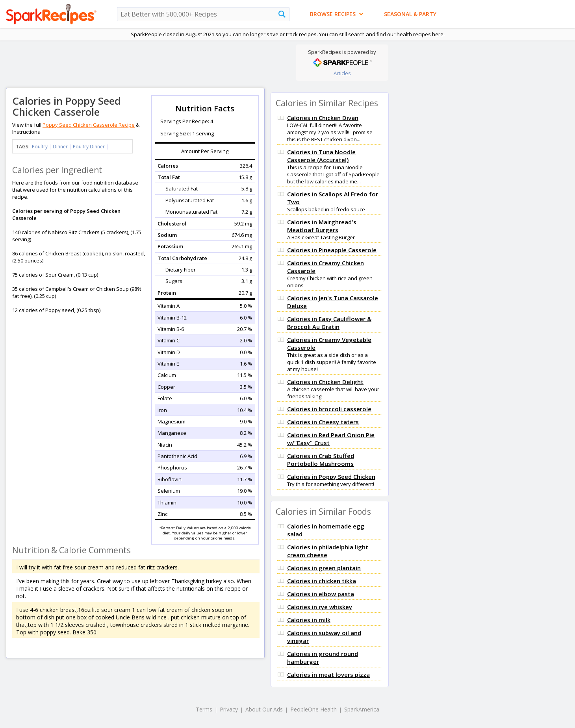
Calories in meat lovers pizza (328, 674)
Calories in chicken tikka (322, 581)
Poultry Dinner (89, 147)
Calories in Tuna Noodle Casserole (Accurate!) (321, 156)
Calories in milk (309, 620)
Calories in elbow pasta (321, 594)
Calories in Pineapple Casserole (332, 250)
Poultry (40, 147)
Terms (204, 709)
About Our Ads (264, 709)
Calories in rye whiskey (320, 607)
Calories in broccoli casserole (329, 409)
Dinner (60, 147)
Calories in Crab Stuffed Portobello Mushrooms (321, 460)
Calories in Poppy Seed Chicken (331, 477)
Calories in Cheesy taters (323, 422)
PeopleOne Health (313, 709)
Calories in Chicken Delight (325, 382)
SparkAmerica (362, 709)
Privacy (229, 709)
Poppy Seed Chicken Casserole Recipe (89, 125)
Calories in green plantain (324, 568)
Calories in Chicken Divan (323, 118)
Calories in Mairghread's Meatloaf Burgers (322, 226)
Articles (342, 73)
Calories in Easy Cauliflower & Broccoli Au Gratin (329, 323)
